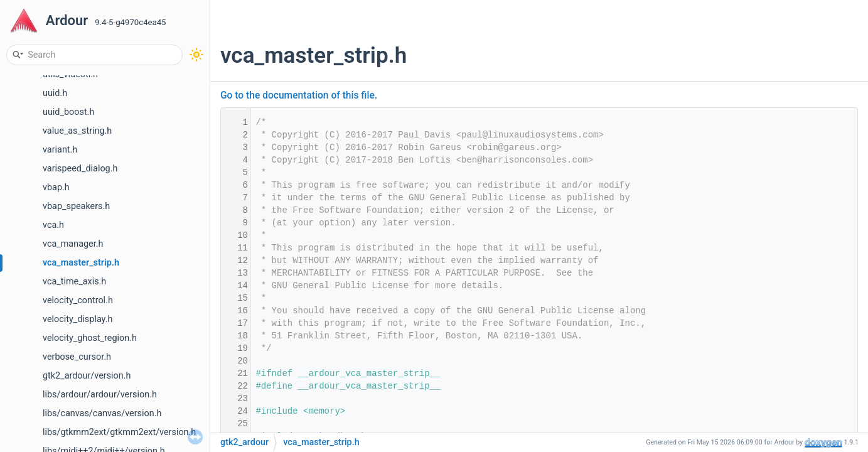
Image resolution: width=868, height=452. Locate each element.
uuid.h (55, 93)
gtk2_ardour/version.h (87, 376)
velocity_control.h (78, 300)
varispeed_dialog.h (80, 169)
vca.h (53, 225)
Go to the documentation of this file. (299, 95)
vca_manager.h (73, 244)
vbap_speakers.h (76, 206)
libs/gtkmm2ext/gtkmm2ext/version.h (119, 432)
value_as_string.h (77, 131)
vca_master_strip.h (81, 263)
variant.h (60, 150)
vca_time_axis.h (74, 282)
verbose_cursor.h (77, 357)
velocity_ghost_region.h (90, 338)
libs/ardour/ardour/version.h (100, 395)
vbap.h (56, 187)
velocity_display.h (78, 319)
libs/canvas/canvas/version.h (102, 413)
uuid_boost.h (68, 112)
